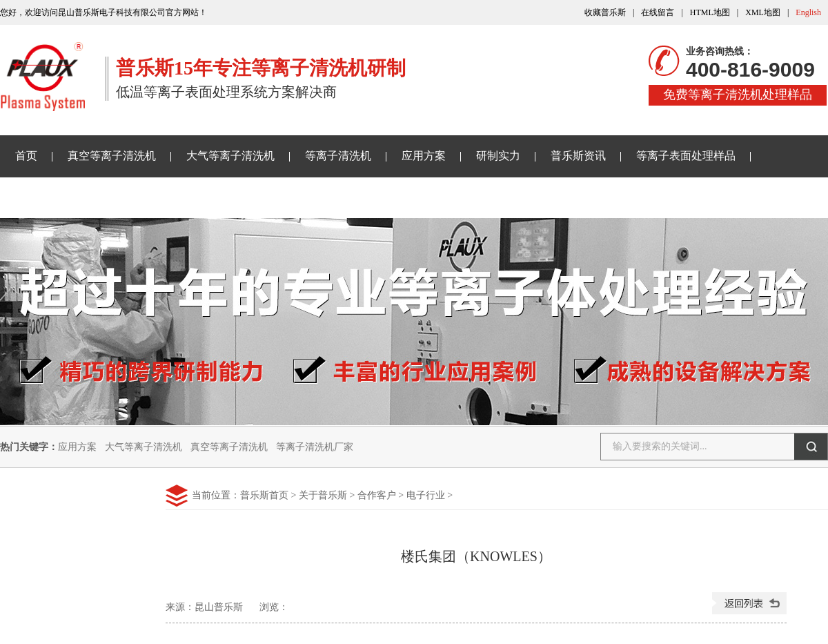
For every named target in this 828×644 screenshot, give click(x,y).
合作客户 (377, 495)
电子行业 (426, 495)
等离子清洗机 (338, 156)
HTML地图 (710, 12)
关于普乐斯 (43, 197)
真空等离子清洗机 (112, 156)
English (808, 12)
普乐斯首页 (264, 495)
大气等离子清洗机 (230, 156)
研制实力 (498, 156)
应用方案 (424, 156)
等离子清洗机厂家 (315, 447)
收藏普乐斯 (605, 12)
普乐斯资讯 (578, 156)
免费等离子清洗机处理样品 (738, 95)
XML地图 (763, 12)
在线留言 (658, 12)
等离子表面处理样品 (686, 156)
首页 (26, 156)
